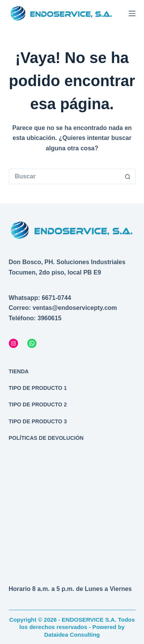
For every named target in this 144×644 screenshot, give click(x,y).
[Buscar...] (65, 176)
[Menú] (132, 13)
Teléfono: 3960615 (35, 318)
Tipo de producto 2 (38, 404)
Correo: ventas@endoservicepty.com (63, 308)
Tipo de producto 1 (38, 388)
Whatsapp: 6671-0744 (40, 298)
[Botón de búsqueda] (128, 176)
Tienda (19, 371)
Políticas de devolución (46, 438)
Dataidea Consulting (72, 635)
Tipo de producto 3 (38, 421)
